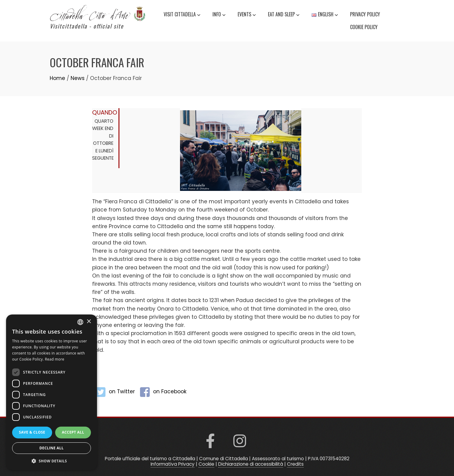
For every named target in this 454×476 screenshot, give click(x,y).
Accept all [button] (73, 432)
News (78, 78)
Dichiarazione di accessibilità (251, 464)
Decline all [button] (52, 448)
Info (219, 15)
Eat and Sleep (284, 15)
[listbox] (80, 322)
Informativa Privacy (173, 464)
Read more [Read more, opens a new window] (55, 359)
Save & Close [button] (32, 432)
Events (247, 15)
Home (57, 78)
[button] (52, 461)
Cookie (206, 464)
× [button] (89, 322)
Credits (295, 464)
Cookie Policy (364, 27)
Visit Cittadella (182, 15)
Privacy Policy (365, 14)
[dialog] (52, 392)
